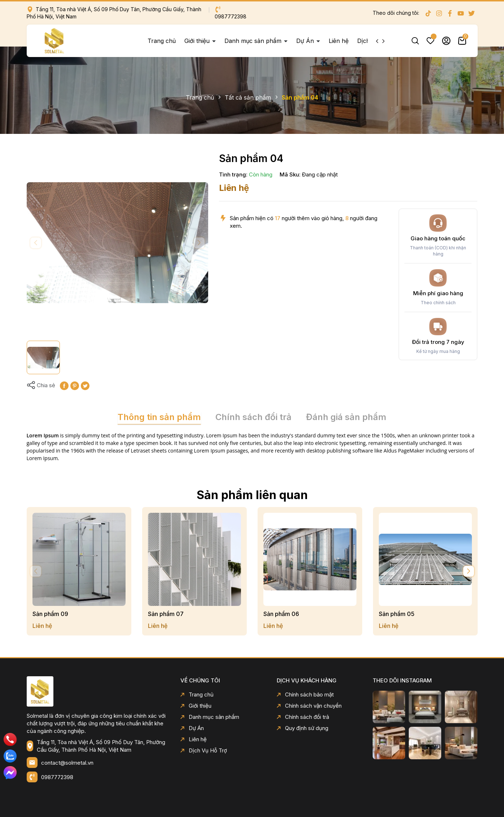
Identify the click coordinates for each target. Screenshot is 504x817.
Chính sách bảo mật (305, 694)
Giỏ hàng (462, 41)
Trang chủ (162, 41)
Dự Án (306, 41)
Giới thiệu (198, 41)
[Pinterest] (75, 385)
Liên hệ (339, 41)
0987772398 (57, 777)
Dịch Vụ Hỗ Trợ (204, 750)
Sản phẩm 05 (397, 614)
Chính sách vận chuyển (309, 706)
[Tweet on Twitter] (85, 385)
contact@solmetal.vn (67, 763)
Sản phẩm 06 (281, 614)
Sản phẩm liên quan (252, 495)
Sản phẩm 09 (50, 614)
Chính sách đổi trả (303, 717)
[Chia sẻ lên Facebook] (64, 385)
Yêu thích (430, 41)
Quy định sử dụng (303, 728)
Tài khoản (446, 41)
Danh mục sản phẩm (254, 41)
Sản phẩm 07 (166, 614)
